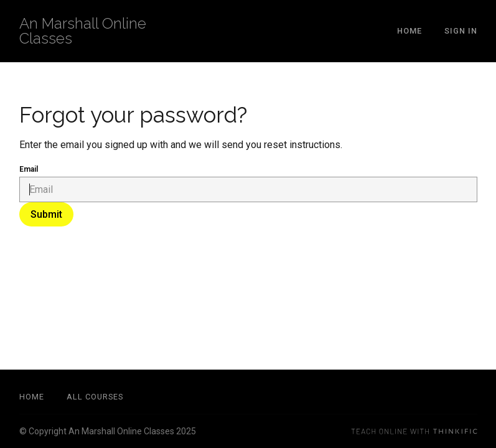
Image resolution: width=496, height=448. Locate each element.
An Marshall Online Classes (83, 31)
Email (29, 169)
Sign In (461, 31)
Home (409, 31)
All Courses (95, 397)
